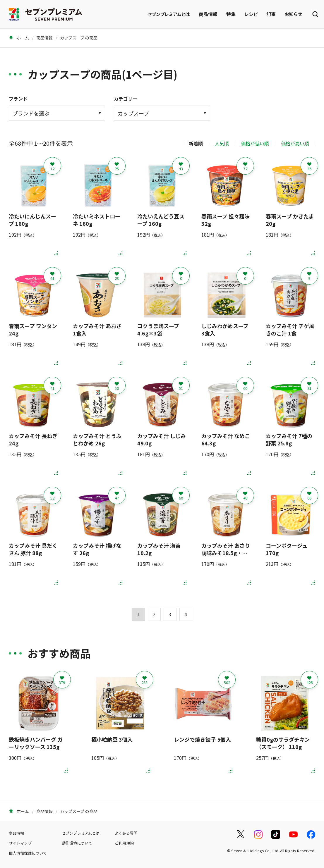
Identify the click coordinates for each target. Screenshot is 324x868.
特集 (231, 14)
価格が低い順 (255, 143)
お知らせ (293, 14)
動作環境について (77, 843)
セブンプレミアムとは (169, 14)
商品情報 (208, 14)
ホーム (19, 38)
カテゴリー (126, 99)
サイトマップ (20, 843)
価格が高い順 (295, 143)
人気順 (222, 143)
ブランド (18, 99)
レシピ (251, 14)
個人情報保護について (28, 853)
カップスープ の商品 (79, 38)
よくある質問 (126, 833)
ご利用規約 (124, 843)
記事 (271, 14)
